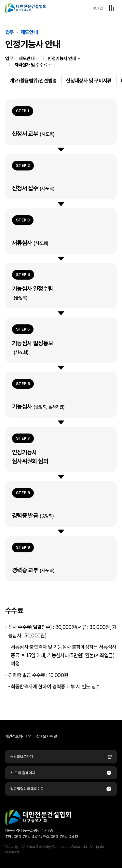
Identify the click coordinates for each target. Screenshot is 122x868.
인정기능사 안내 (62, 58)
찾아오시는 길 (47, 736)
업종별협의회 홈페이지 (27, 789)
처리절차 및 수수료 (31, 65)
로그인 (98, 8)
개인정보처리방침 (19, 736)
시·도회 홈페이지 (23, 773)
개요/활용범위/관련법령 (33, 81)
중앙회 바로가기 (61, 757)
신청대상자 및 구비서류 (88, 81)
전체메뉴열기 (112, 8)
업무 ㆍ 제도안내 (20, 58)
